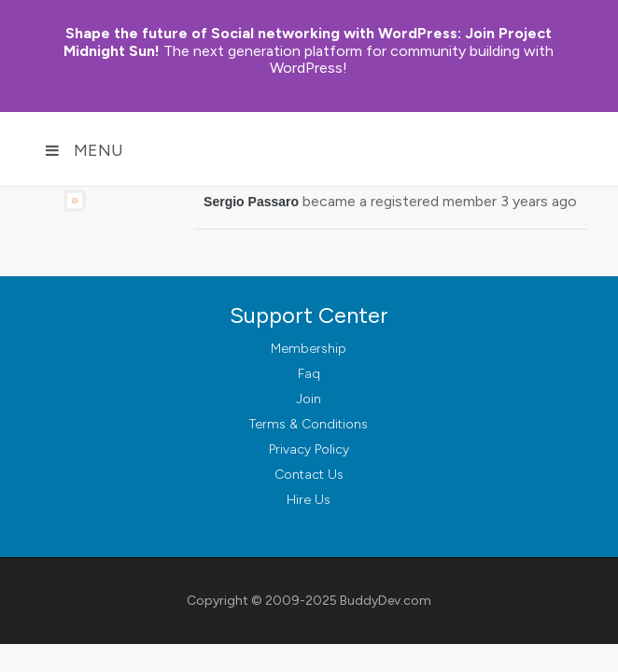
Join (309, 399)
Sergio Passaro (251, 202)
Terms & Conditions (309, 424)
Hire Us (309, 500)
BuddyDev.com (386, 601)
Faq (309, 374)
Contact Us (309, 475)
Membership (309, 349)
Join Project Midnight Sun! (308, 42)
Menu (84, 150)
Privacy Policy (309, 449)
